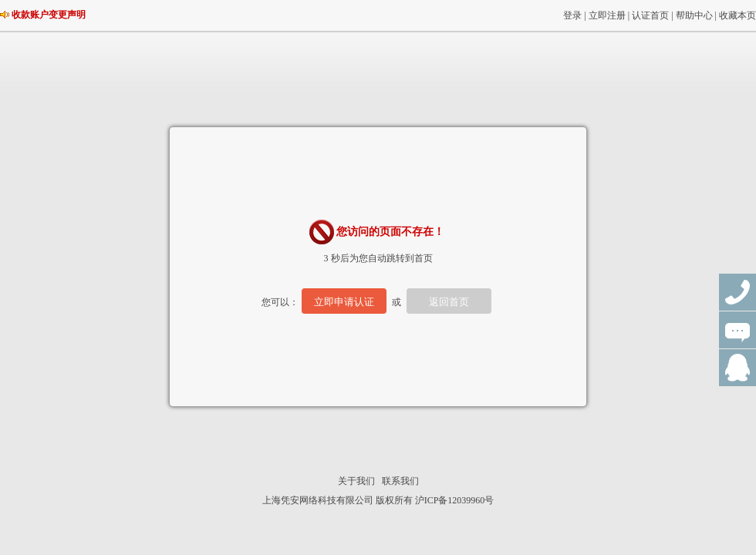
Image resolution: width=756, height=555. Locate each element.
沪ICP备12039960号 (455, 500)
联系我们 (400, 481)
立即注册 (607, 15)
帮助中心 (694, 15)
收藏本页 (737, 15)
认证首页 (650, 15)
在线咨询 (737, 330)
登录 (572, 15)
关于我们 (356, 481)
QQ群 (737, 368)
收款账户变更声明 (49, 15)
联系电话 (737, 292)
